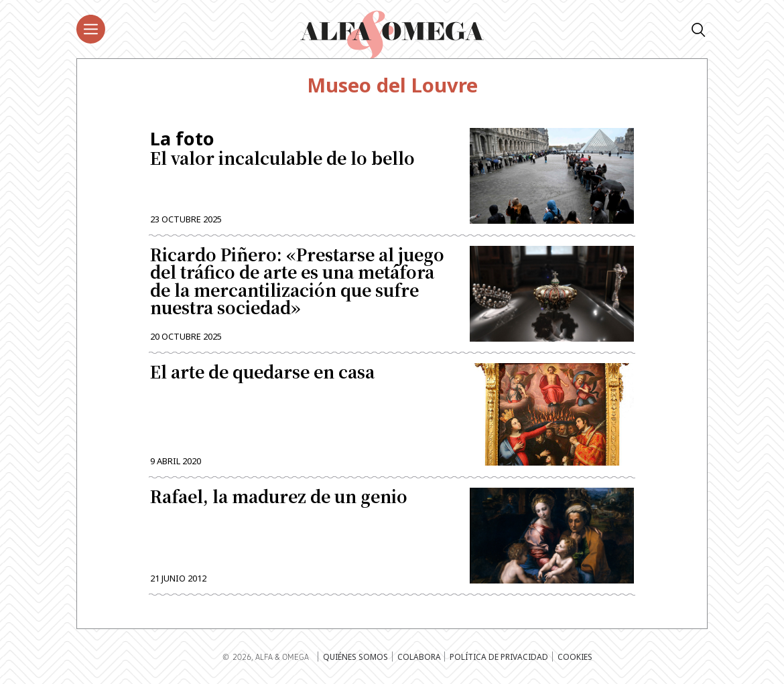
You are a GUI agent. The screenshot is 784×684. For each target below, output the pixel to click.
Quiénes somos (355, 657)
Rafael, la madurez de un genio (279, 498)
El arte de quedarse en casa (262, 373)
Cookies (575, 657)
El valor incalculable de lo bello (301, 148)
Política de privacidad (499, 657)
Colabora (419, 657)
